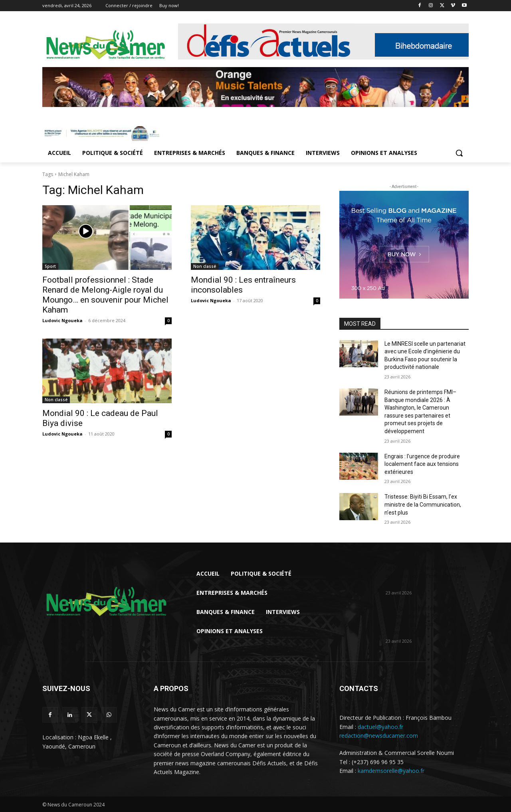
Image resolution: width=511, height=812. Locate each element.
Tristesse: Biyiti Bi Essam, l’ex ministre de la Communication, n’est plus (423, 504)
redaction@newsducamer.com (379, 736)
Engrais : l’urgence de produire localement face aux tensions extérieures (422, 464)
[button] (459, 153)
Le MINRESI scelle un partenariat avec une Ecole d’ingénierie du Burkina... (426, 576)
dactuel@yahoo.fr (380, 727)
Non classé (205, 266)
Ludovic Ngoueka (62, 320)
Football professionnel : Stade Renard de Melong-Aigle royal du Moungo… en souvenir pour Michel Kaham (105, 295)
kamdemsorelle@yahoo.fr (391, 771)
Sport (50, 266)
